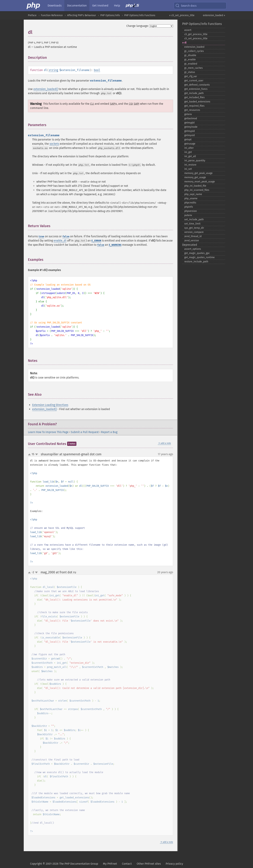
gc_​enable (190, 60)
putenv (188, 215)
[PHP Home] (34, 6)
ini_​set (188, 169)
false (66, 237)
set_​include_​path (194, 219)
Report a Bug (109, 432)
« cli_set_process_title (182, 15)
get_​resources (192, 110)
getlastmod (191, 118)
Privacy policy (174, 864)
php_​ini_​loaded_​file (195, 186)
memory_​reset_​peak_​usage (200, 182)
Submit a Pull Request (85, 432)
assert (188, 30)
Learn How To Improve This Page (48, 432)
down (37, 454)
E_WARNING (115, 245)
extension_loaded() (46, 89)
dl (185, 43)
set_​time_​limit (192, 224)
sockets (54, 144)
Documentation (77, 6)
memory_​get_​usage (195, 177)
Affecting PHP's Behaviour (82, 15)
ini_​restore (190, 165)
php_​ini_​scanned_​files (197, 190)
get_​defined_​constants (197, 85)
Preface (32, 15)
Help (117, 6)
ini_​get (188, 152)
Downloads (55, 6)
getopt (188, 140)
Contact (127, 864)
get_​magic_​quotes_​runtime (200, 257)
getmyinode (191, 127)
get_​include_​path (194, 93)
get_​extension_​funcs (196, 89)
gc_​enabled (191, 64)
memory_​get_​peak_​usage (198, 173)
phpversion (191, 211)
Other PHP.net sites (149, 864)
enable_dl (60, 241)
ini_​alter (189, 148)
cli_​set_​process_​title (196, 38)
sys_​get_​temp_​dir (194, 228)
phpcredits (190, 203)
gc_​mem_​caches (194, 68)
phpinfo (189, 207)
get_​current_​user (194, 81)
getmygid (189, 123)
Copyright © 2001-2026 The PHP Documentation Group (64, 864)
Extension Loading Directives (50, 405)
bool (97, 70)
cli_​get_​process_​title (196, 34)
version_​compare (194, 232)
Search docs (186, 6)
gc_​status (190, 72)
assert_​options (193, 249)
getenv (188, 114)
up (30, 455)
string (53, 70)
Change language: (137, 26)
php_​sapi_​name (193, 194)
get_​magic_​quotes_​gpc (197, 253)
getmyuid (189, 135)
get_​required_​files (194, 106)
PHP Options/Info (110, 15)
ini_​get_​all (190, 156)
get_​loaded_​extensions (197, 102)
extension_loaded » (214, 15)
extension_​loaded (194, 47)
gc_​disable (190, 55)
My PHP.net (110, 864)
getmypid (189, 131)
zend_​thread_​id (193, 236)
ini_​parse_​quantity (195, 161)
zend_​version (192, 241)
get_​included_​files (194, 97)
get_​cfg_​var (191, 76)
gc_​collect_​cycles (194, 51)
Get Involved (100, 6)
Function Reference (52, 15)
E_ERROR (96, 241)
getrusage (190, 144)
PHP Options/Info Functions (140, 15)
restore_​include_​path (196, 262)
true (41, 237)
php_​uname (191, 198)
